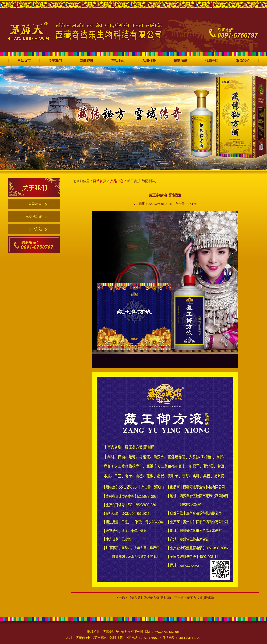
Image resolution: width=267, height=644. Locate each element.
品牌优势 (149, 61)
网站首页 (24, 61)
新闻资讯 (87, 61)
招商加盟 (180, 61)
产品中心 (118, 61)
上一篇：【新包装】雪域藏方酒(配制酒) (143, 598)
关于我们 (55, 61)
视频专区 (212, 61)
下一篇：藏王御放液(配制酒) (194, 598)
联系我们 (243, 61)
